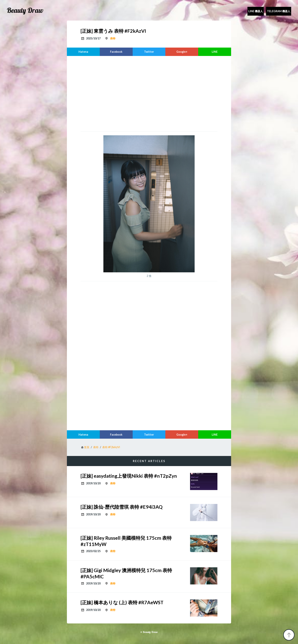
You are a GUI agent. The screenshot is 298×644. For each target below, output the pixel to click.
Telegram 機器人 (279, 11)
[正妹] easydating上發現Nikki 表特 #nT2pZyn (129, 476)
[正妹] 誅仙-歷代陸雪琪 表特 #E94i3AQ (122, 507)
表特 (113, 38)
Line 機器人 (256, 11)
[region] (149, 93)
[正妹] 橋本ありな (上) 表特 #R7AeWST (122, 602)
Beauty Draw (25, 10)
